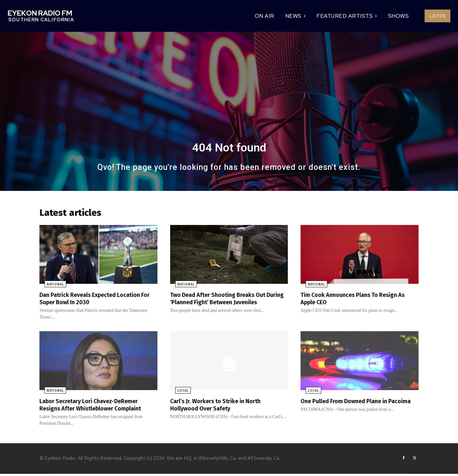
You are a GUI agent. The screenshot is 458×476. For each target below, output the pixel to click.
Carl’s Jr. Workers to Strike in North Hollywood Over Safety (221, 406)
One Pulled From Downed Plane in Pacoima (349, 406)
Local (178, 392)
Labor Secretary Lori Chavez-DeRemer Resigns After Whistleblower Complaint (97, 406)
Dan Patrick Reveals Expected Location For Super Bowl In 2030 (96, 300)
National (50, 287)
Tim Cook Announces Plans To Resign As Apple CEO (358, 300)
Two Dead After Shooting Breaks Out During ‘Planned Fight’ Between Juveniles (223, 304)
